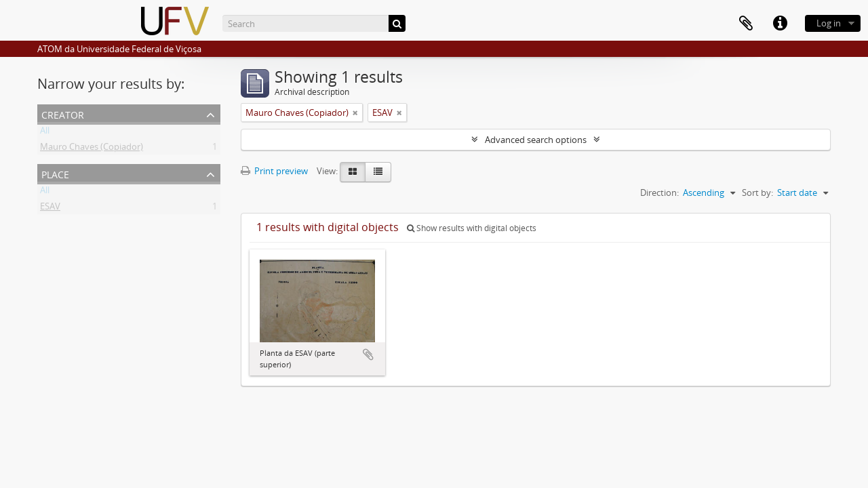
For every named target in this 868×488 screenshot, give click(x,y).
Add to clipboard (368, 354)
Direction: (659, 192)
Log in (829, 23)
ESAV (50, 209)
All (45, 133)
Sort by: (757, 192)
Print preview (274, 171)
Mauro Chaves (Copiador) (92, 149)
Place (55, 173)
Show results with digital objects (472, 228)
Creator (63, 114)
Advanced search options (536, 140)
